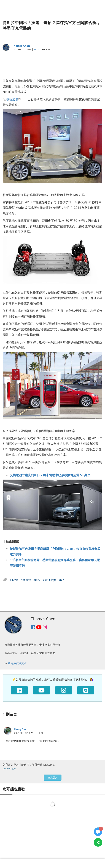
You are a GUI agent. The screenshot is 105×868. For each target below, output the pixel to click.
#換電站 (26, 580)
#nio (61, 580)
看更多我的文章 (17, 663)
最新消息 (12, 99)
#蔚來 (37, 580)
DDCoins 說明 (10, 769)
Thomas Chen (21, 46)
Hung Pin (20, 729)
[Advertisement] (53, 63)
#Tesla (15, 580)
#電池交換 (50, 580)
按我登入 (53, 777)
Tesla (37, 49)
